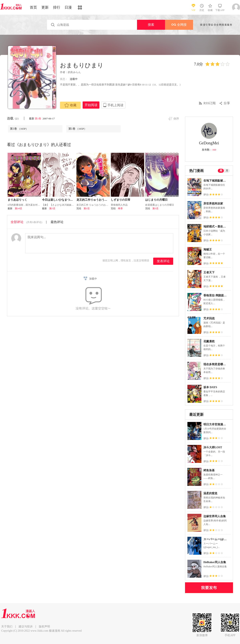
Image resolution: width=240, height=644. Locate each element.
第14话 (18, 208)
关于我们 (7, 627)
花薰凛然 (209, 341)
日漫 (68, 7)
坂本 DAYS (210, 387)
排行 (57, 7)
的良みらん (74, 72)
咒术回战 (209, 318)
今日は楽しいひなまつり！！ (60, 200)
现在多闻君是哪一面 (216, 364)
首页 (33, 7)
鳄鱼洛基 (209, 470)
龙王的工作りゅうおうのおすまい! (98, 200)
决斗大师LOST (213, 447)
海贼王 (208, 250)
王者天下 (209, 272)
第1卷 (38, 119)
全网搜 (179, 25)
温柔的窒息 (210, 493)
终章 (120, 208)
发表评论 (163, 261)
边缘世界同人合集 (215, 516)
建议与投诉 (26, 627)
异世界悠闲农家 (213, 204)
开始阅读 (91, 105)
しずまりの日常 (121, 200)
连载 (13, 118)
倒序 (176, 119)
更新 (45, 7)
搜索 (151, 25)
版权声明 (44, 627)
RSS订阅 (210, 103)
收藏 (70, 105)
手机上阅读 (115, 105)
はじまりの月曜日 (156, 200)
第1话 (52, 208)
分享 (227, 103)
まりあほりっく (17, 200)
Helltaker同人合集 (215, 562)
